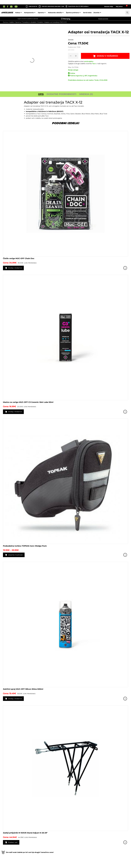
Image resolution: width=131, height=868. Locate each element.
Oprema (42, 13)
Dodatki (40, 22)
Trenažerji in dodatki (29, 22)
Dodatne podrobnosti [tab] (61, 94)
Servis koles (87, 13)
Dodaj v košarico (107, 56)
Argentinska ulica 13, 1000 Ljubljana (77, 6)
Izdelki (12, 22)
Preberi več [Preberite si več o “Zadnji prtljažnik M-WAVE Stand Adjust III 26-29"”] (13, 842)
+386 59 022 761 (33, 6)
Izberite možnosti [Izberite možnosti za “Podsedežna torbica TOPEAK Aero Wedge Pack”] (15, 555)
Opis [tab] (41, 94)
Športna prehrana (74, 13)
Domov (6, 22)
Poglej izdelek (125, 268)
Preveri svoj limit (103, 19)
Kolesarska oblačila (56, 13)
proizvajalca (89, 61)
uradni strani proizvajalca (53, 118)
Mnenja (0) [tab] (86, 94)
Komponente (30, 13)
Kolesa (19, 13)
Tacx (94, 64)
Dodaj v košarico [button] (15, 268)
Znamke (98, 13)
